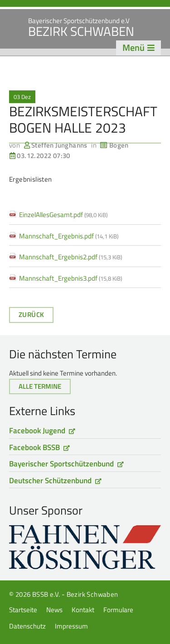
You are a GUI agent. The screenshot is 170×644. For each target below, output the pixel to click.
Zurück (31, 315)
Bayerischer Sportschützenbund (61, 464)
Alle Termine (40, 386)
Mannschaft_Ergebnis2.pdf (70, 257)
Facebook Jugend (37, 431)
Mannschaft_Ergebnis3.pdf (70, 278)
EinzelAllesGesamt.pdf (63, 215)
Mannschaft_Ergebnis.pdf (69, 236)
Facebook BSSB (34, 447)
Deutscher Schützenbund (50, 481)
